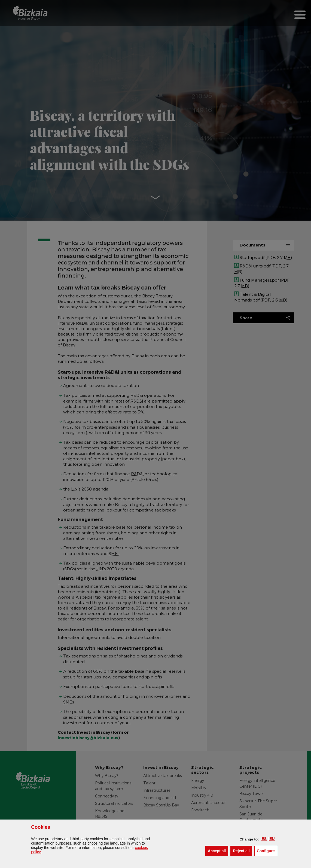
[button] (264, 839)
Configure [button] (267, 850)
